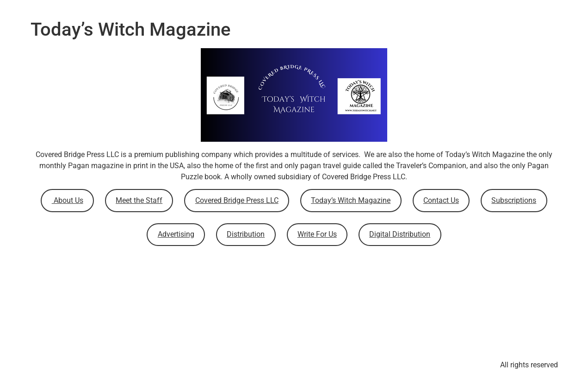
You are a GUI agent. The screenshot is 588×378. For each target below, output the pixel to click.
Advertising (176, 234)
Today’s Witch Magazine (351, 200)
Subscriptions (514, 200)
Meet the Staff (139, 200)
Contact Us (441, 200)
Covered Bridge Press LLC (237, 200)
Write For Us (317, 234)
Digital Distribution (400, 234)
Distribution (246, 234)
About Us (68, 200)
